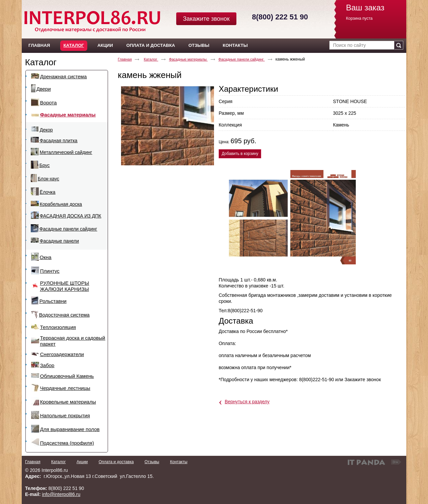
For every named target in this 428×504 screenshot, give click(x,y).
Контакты (179, 462)
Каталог (74, 45)
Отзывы (152, 462)
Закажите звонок (206, 19)
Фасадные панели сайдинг (242, 59)
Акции (82, 462)
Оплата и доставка (116, 462)
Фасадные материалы (188, 59)
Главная (125, 59)
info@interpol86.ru (61, 494)
